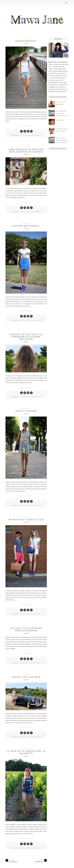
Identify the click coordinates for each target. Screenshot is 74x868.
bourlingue (26, 147)
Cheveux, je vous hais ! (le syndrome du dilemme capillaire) (26, 337)
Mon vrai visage (60, 120)
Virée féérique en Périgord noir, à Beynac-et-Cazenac (26, 151)
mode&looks (26, 38)
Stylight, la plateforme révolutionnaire (26, 629)
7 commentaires (15, 737)
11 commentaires (15, 320)
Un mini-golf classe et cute (26, 520)
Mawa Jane (39, 135)
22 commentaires (15, 505)
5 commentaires (15, 135)
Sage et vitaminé (26, 411)
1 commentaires (15, 663)
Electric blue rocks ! (26, 226)
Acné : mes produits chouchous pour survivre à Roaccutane (62, 113)
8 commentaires (15, 212)
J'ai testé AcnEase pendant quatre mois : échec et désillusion (62, 140)
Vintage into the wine (26, 677)
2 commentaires (15, 614)
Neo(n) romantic (26, 41)
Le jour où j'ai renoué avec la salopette (26, 752)
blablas (26, 332)
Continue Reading (26, 126)
